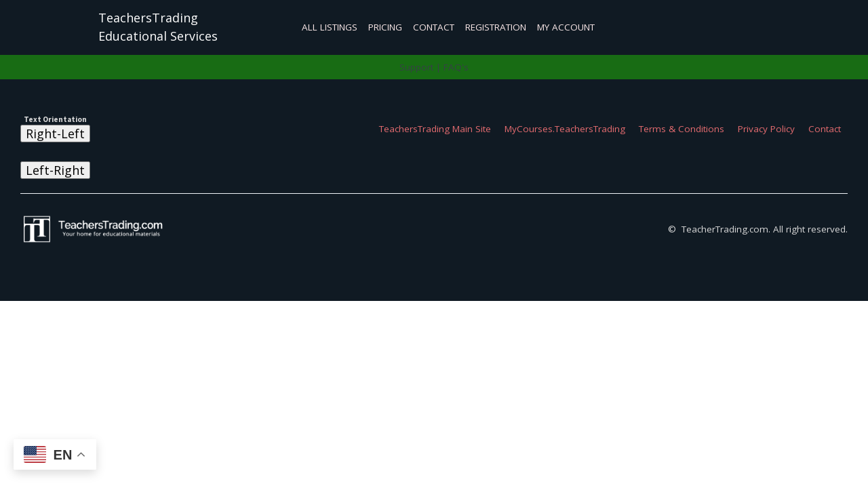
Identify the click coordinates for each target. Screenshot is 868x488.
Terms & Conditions (682, 129)
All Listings (330, 27)
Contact (434, 27)
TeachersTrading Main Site (435, 129)
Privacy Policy (766, 129)
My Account (566, 27)
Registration (496, 27)
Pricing (385, 27)
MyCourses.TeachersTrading (565, 129)
